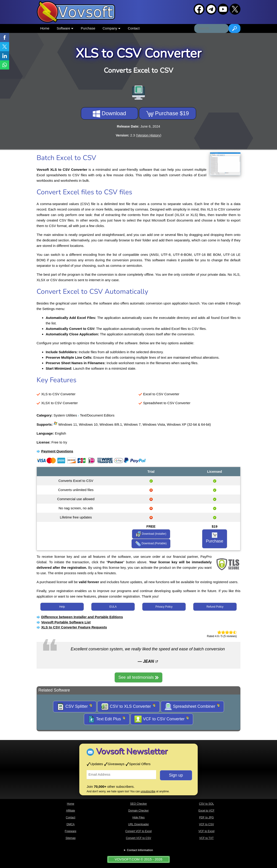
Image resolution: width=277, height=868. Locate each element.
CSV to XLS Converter (128, 707)
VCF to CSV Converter (162, 719)
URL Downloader (139, 824)
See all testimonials (138, 677)
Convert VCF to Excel (138, 831)
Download (109, 114)
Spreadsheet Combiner (192, 707)
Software (65, 28)
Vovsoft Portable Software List (66, 622)
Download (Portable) (151, 544)
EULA (113, 607)
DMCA (71, 824)
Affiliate (71, 811)
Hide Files (138, 817)
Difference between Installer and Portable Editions (82, 617)
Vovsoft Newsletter (132, 752)
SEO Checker (138, 804)
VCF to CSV (206, 824)
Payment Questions (57, 451)
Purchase (88, 28)
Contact (134, 28)
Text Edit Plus (107, 719)
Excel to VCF (206, 811)
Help (62, 607)
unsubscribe (148, 791)
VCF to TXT (206, 838)
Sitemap (71, 838)
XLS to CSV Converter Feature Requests (74, 627)
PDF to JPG (206, 817)
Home (45, 28)
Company (112, 28)
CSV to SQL (206, 804)
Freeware (71, 831)
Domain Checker (138, 811)
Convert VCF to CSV (139, 838)
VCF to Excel (206, 831)
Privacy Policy (164, 607)
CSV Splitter (75, 707)
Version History (149, 135)
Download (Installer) (151, 534)
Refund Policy (215, 607)
